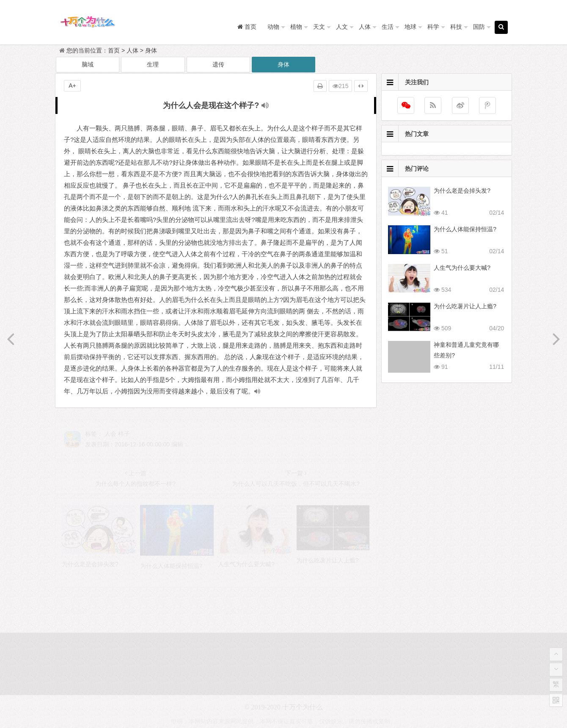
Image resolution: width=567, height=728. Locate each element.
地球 (410, 27)
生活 (388, 27)
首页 (114, 50)
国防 (479, 27)
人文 (342, 27)
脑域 (88, 64)
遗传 (218, 64)
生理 (153, 64)
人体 (365, 27)
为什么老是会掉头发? (462, 191)
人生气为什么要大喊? (462, 268)
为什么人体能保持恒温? (465, 229)
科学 (433, 27)
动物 (273, 27)
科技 (456, 27)
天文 (319, 27)
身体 (151, 50)
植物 (296, 27)
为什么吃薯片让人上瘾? (465, 306)
